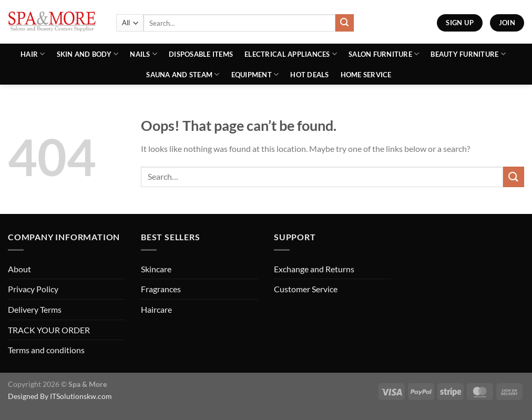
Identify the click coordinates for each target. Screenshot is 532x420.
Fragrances (161, 289)
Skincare (156, 269)
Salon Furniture (384, 54)
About (19, 269)
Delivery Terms (35, 309)
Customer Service (306, 289)
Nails (144, 54)
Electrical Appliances (291, 54)
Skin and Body (88, 54)
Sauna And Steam (183, 74)
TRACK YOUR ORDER (49, 330)
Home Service (366, 75)
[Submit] (344, 23)
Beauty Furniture (468, 54)
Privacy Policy (33, 289)
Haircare (156, 309)
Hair (33, 54)
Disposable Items (201, 54)
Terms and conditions (46, 350)
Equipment (255, 74)
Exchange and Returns (314, 269)
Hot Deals (309, 75)
